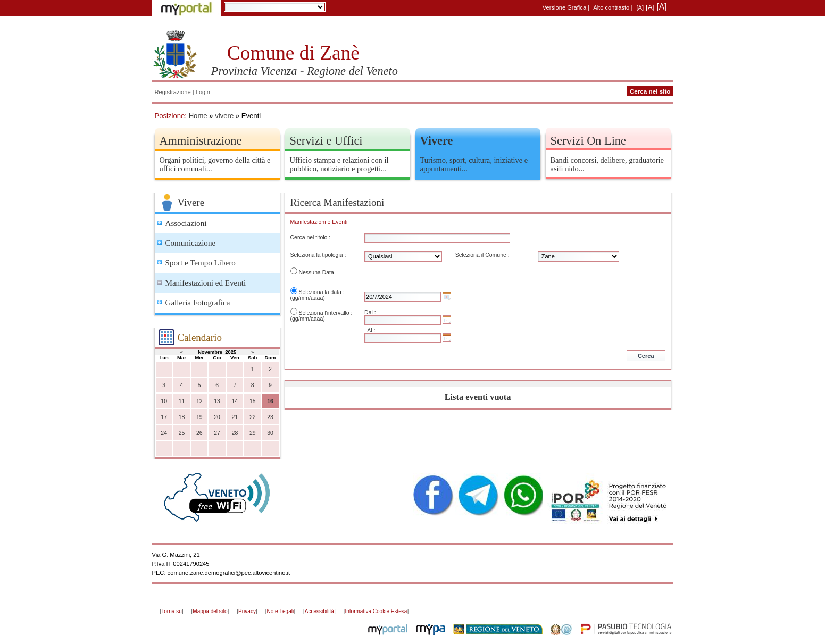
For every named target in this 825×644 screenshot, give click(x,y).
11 (182, 401)
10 (164, 401)
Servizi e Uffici (326, 141)
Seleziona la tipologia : (318, 255)
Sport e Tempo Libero (201, 263)
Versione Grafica (564, 7)
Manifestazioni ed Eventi (206, 283)
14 (235, 401)
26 (199, 433)
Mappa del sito (210, 611)
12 (199, 401)
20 (217, 417)
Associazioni (186, 223)
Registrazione (173, 92)
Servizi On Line (588, 141)
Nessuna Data (316, 273)
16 (270, 401)
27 (217, 433)
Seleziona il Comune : (482, 255)
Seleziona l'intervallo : (325, 313)
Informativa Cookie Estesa (376, 611)
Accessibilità (319, 611)
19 (199, 417)
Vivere (437, 141)
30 (270, 433)
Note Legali (281, 611)
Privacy (247, 611)
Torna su (171, 611)
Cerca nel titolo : (311, 237)
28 (235, 433)
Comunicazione (191, 243)
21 (235, 417)
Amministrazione (201, 141)
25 (182, 433)
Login (203, 92)
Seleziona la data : (321, 292)
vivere (224, 116)
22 (253, 417)
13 (217, 401)
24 (164, 433)
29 (253, 433)
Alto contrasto (611, 7)
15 (253, 401)
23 (270, 417)
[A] (640, 7)
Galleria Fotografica (198, 303)
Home (198, 116)
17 (164, 417)
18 (182, 417)
